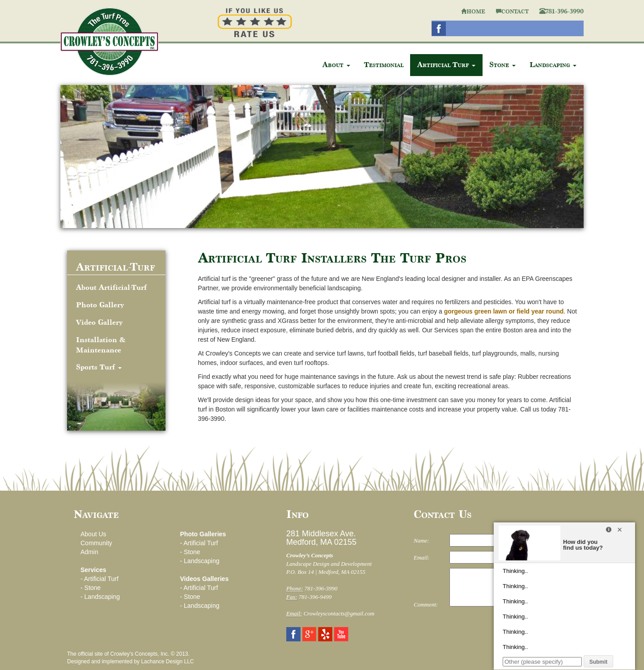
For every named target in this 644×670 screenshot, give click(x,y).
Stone (502, 65)
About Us (93, 534)
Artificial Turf (446, 65)
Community (96, 543)
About (336, 65)
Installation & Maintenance (101, 345)
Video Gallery (99, 322)
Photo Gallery (100, 305)
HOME (473, 11)
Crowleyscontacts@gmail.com (339, 613)
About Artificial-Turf (111, 287)
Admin (89, 552)
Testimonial (384, 65)
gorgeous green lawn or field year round (504, 311)
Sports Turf (99, 367)
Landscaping (553, 65)
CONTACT (512, 11)
